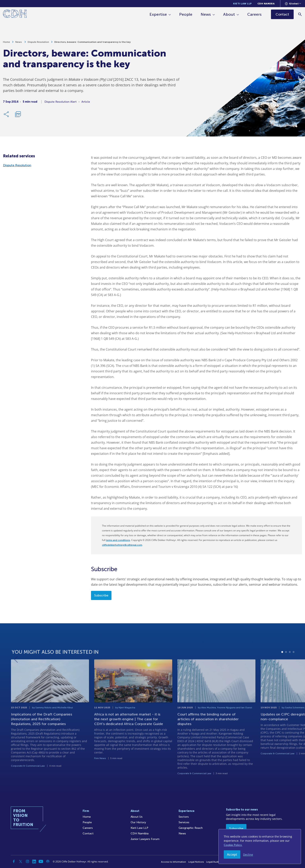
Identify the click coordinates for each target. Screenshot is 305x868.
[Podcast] (48, 861)
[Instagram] (27, 861)
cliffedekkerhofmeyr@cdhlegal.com (122, 545)
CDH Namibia (266, 4)
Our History (138, 822)
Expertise (158, 14)
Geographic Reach (191, 828)
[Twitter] (21, 861)
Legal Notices (196, 862)
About (229, 14)
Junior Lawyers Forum (145, 839)
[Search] (300, 14)
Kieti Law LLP (242, 4)
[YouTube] (41, 861)
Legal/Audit (213, 862)
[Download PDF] (18, 115)
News (206, 14)
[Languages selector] (293, 4)
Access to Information (174, 862)
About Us (137, 817)
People (186, 14)
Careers (254, 14)
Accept (232, 854)
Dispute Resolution (38, 42)
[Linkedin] (34, 861)
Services (184, 822)
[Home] (15, 14)
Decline (248, 855)
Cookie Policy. (233, 845)
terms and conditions (118, 540)
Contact (88, 833)
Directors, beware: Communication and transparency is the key (92, 42)
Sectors (184, 817)
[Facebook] (14, 861)
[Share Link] (7, 115)
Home (6, 42)
